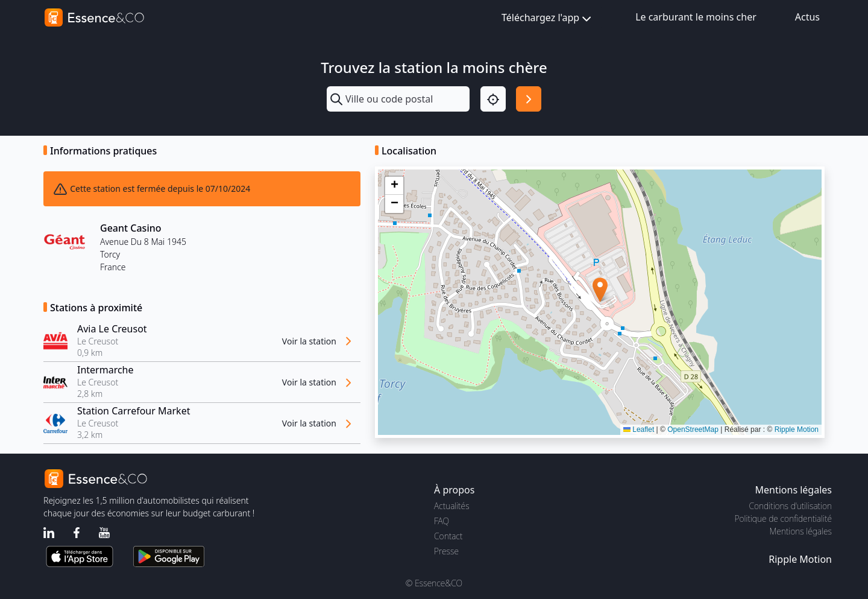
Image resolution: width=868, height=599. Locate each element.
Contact (448, 536)
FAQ (442, 521)
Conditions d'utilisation (790, 506)
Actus (807, 17)
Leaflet (639, 429)
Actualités (452, 506)
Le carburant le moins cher (696, 17)
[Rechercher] (529, 99)
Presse (446, 551)
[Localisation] (493, 99)
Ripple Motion (797, 429)
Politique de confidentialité (783, 518)
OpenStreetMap (693, 429)
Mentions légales (801, 531)
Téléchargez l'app (548, 18)
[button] (600, 290)
